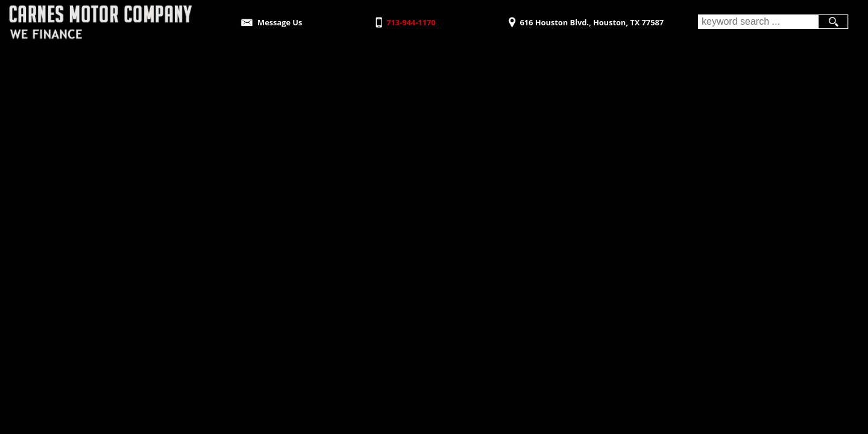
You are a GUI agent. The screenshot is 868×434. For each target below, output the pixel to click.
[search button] (833, 22)
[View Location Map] (585, 18)
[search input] (758, 22)
